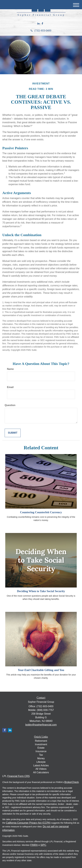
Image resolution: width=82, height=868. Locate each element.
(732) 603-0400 (41, 31)
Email (10, 387)
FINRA (34, 845)
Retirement (41, 741)
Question (10, 405)
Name (10, 369)
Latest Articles (41, 765)
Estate (41, 748)
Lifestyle (41, 762)
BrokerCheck (71, 782)
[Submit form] (13, 433)
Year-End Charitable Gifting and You (41, 670)
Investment (41, 744)
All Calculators (41, 772)
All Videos (41, 769)
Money (41, 758)
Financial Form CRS (18, 776)
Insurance (41, 751)
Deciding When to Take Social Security (41, 591)
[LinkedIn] (38, 24)
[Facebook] (42, 24)
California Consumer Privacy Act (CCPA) (28, 823)
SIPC (43, 845)
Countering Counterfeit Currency (41, 512)
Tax (41, 755)
